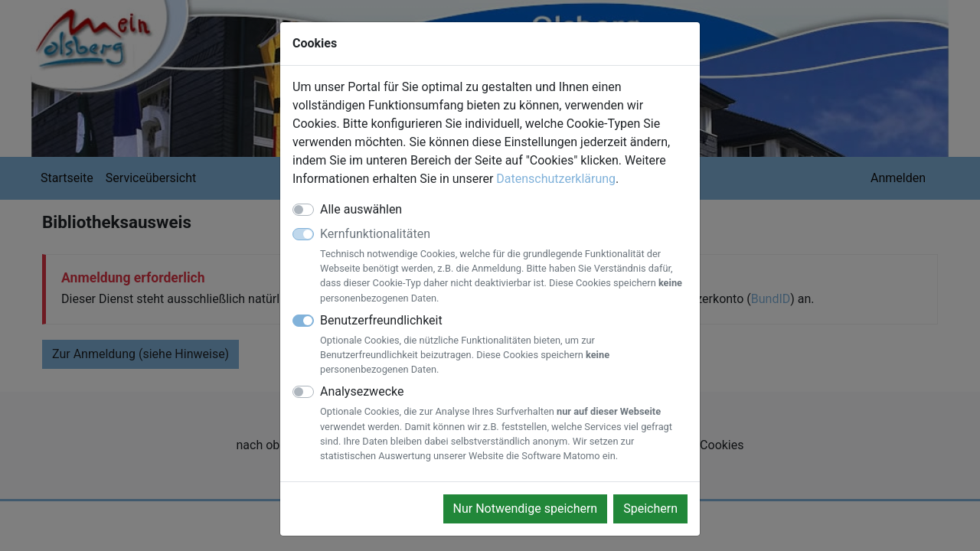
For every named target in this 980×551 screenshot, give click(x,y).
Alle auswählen (361, 209)
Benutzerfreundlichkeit (504, 345)
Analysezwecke (504, 424)
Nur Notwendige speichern (526, 509)
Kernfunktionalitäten (504, 266)
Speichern (650, 509)
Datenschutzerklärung (556, 179)
